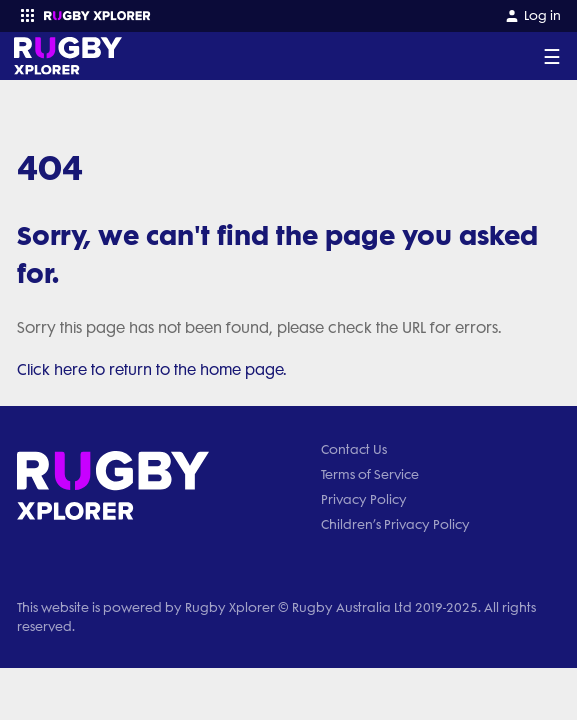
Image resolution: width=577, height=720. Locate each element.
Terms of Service (370, 474)
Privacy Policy (364, 499)
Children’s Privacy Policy (395, 524)
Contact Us (354, 449)
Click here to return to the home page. (152, 370)
